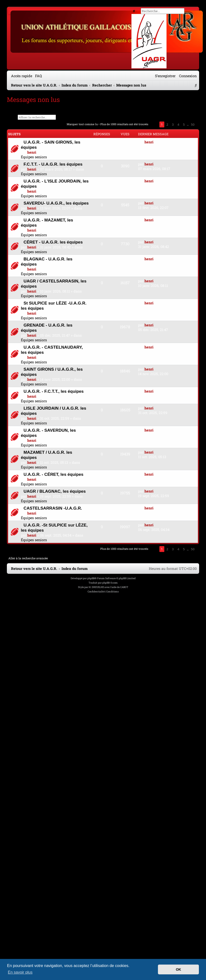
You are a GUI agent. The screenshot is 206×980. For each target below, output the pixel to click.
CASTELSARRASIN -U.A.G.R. (53, 508)
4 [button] (178, 124)
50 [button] (193, 124)
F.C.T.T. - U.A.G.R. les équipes (53, 164)
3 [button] (173, 124)
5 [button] (184, 124)
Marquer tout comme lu (82, 124)
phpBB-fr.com (110, 583)
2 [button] (167, 124)
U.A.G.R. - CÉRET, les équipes (53, 474)
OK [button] (179, 969)
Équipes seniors (34, 157)
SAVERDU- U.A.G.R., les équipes (56, 203)
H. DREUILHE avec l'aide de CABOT (109, 587)
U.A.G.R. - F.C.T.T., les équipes (54, 391)
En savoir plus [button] (20, 972)
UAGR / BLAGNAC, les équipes (55, 491)
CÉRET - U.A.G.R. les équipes (53, 242)
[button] (154, 124)
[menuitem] (38, 76)
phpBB (91, 578)
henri (32, 152)
